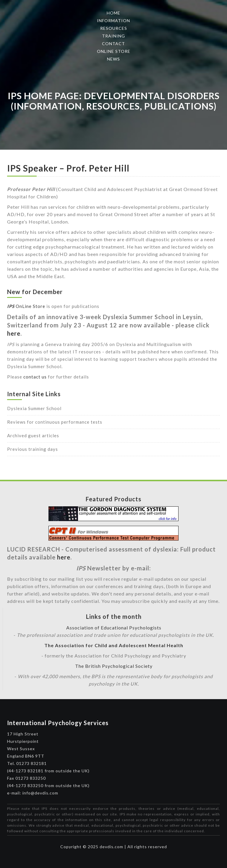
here (14, 333)
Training (113, 36)
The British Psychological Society (114, 666)
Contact (113, 44)
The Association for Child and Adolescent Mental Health (114, 645)
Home (113, 13)
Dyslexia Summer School (34, 408)
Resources (114, 28)
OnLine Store (26, 306)
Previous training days (33, 449)
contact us (35, 377)
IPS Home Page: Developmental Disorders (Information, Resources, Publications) (114, 101)
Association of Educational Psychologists (114, 628)
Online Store (114, 51)
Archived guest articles (33, 435)
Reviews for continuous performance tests (55, 422)
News (113, 59)
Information (113, 21)
